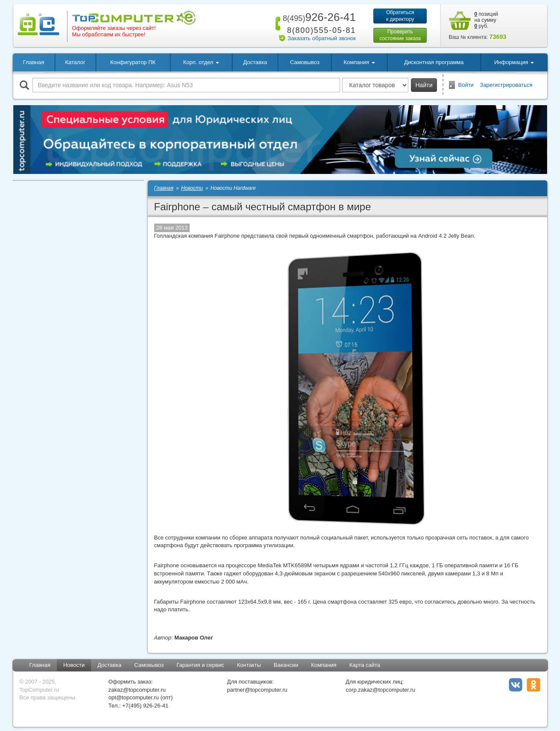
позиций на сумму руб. (487, 20)
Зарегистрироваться (506, 85)
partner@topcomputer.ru (257, 690)
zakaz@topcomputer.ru (137, 690)
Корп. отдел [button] (201, 62)
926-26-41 (318, 17)
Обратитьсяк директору (400, 16)
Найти (424, 85)
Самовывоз (305, 62)
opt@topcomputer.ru (134, 697)
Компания (324, 665)
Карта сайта (365, 665)
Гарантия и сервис (200, 665)
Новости (74, 665)
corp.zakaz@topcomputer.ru (380, 690)
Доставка (255, 62)
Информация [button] (514, 62)
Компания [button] (359, 62)
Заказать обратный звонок (322, 38)
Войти (466, 85)
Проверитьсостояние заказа (400, 35)
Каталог (75, 62)
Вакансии (286, 665)
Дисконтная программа (434, 62)
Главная (34, 62)
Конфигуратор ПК (133, 62)
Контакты (249, 665)
